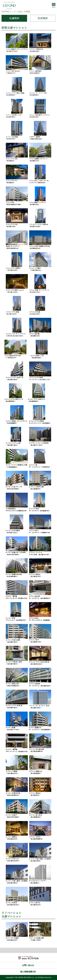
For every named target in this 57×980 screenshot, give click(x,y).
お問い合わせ (28, 965)
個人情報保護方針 (28, 972)
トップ (28, 950)
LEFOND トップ (9, 12)
